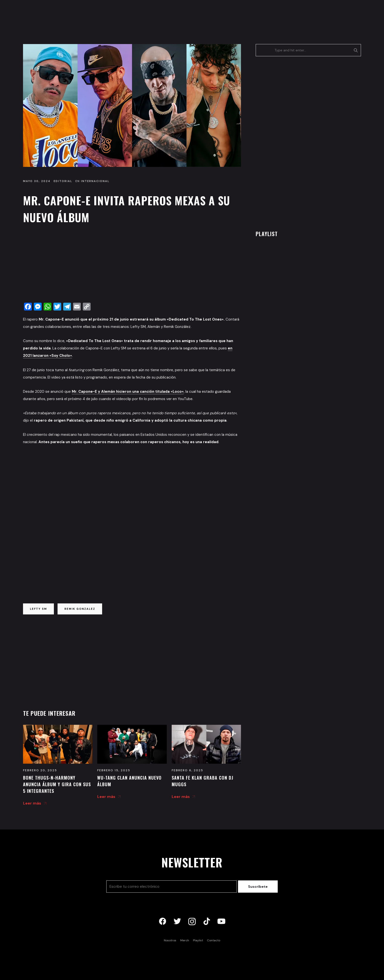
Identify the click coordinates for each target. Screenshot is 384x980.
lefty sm (38, 609)
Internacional (95, 181)
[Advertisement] (132, 265)
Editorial (63, 181)
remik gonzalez (80, 609)
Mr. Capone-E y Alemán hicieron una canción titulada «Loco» (128, 392)
